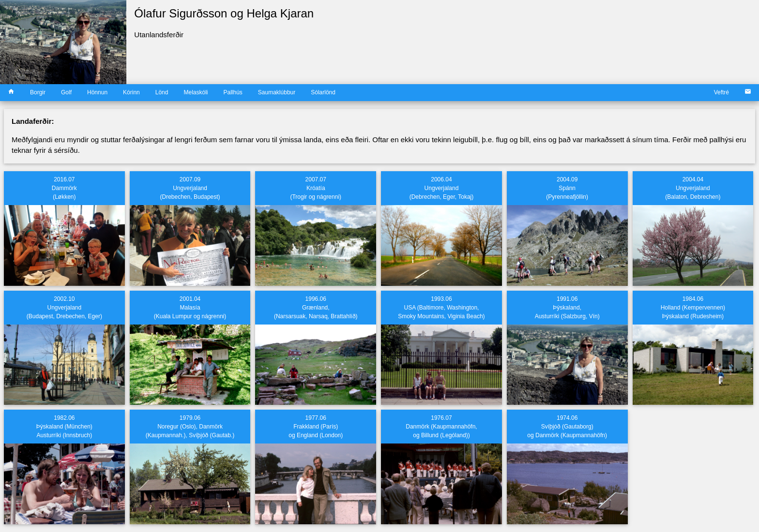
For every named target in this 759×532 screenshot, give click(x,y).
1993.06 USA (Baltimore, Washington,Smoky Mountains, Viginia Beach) (441, 308)
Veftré (721, 92)
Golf (66, 92)
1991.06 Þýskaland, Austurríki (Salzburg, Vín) (567, 308)
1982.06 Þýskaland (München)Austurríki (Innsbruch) (64, 427)
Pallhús (233, 92)
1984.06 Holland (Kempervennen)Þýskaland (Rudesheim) (693, 308)
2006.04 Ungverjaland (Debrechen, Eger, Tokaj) (442, 188)
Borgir (38, 92)
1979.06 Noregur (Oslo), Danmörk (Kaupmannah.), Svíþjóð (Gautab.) (190, 427)
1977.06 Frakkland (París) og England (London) (316, 427)
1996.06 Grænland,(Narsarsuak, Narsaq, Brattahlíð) (316, 308)
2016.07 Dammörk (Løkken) (64, 188)
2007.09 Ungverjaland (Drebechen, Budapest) (190, 188)
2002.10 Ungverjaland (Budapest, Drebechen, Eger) (64, 308)
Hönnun (97, 92)
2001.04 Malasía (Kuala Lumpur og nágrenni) (190, 308)
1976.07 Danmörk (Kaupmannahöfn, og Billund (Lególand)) (441, 427)
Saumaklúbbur (277, 92)
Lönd (162, 92)
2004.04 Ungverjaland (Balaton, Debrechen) (693, 188)
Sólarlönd (323, 92)
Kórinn (131, 92)
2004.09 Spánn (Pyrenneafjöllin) (567, 188)
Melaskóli (196, 92)
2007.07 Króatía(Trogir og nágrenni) (316, 188)
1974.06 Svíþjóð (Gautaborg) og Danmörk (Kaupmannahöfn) (567, 427)
